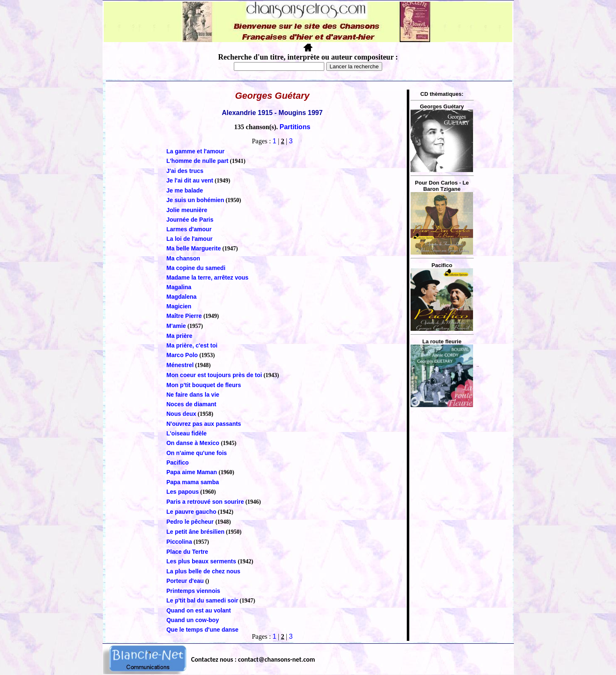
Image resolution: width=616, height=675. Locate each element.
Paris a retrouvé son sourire (205, 502)
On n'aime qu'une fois (197, 453)
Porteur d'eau (185, 581)
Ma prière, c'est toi (192, 345)
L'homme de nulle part (197, 161)
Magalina (179, 287)
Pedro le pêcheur (191, 522)
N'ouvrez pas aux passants (204, 424)
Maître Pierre (185, 316)
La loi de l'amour (189, 239)
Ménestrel (180, 365)
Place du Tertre (187, 552)
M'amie (176, 326)
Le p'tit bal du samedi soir (202, 600)
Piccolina (179, 542)
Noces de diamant (191, 404)
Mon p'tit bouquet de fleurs (204, 385)
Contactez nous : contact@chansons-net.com (253, 659)
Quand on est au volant (199, 610)
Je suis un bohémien (195, 200)
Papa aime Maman (192, 472)
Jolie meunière (187, 210)
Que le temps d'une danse (202, 630)
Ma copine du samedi (196, 268)
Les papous (183, 492)
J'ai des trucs (185, 171)
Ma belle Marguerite (194, 248)
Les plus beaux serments (202, 561)
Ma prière (179, 336)
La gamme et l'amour (195, 151)
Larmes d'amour (189, 229)
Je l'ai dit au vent (190, 180)
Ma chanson (183, 258)
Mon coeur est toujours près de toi (214, 375)
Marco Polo (182, 355)
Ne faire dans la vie (193, 395)
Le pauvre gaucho (191, 512)
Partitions (295, 127)
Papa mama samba (193, 482)
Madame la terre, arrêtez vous (207, 277)
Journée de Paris (190, 220)
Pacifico (178, 462)
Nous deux (181, 414)
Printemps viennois (193, 591)
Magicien (179, 306)
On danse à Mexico (194, 443)
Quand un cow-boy (193, 620)
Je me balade (185, 190)
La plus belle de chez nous (203, 571)
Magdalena (181, 297)
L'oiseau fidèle (187, 433)
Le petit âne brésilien (195, 532)
